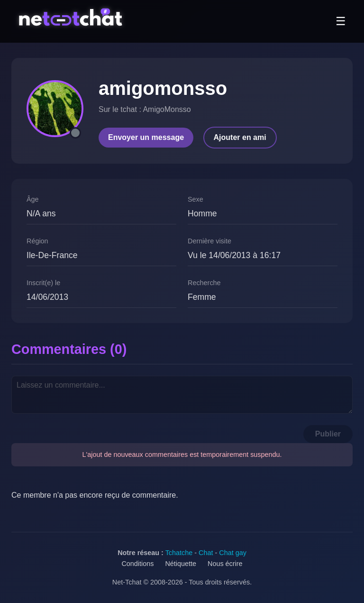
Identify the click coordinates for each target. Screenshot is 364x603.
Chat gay (233, 553)
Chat (206, 553)
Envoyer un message (146, 137)
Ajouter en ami (240, 137)
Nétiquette (181, 564)
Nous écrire (225, 564)
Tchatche (179, 553)
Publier (328, 434)
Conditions (137, 564)
